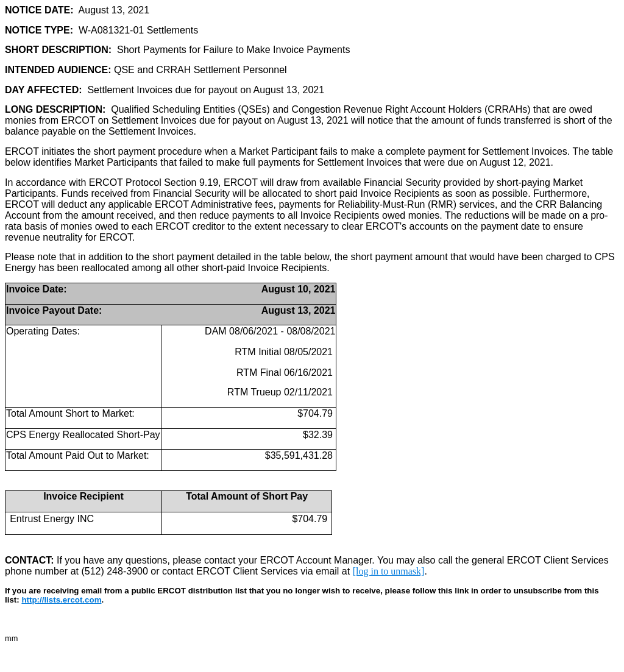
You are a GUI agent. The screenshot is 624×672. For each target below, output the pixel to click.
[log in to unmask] (389, 571)
